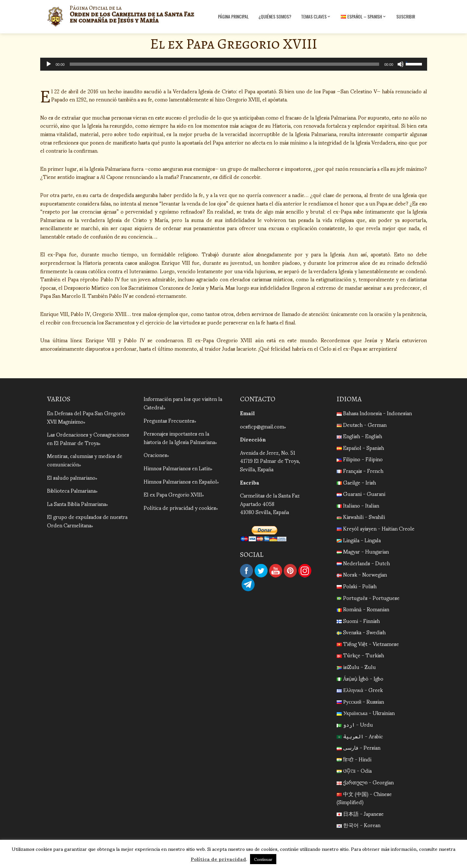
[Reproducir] (49, 64)
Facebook (246, 571)
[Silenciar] (401, 64)
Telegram (248, 584)
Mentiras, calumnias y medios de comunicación (85, 460)
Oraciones (155, 455)
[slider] (224, 64)
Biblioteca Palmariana (71, 490)
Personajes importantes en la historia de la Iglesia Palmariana (179, 437)
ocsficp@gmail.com (262, 426)
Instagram (305, 571)
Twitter (261, 571)
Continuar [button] (263, 859)
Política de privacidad (218, 859)
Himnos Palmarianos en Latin (177, 468)
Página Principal (233, 16)
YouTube (276, 571)
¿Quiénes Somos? (275, 16)
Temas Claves (316, 17)
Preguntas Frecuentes (169, 420)
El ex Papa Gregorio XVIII (173, 494)
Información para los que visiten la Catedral (183, 403)
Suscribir (406, 16)
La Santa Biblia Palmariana (77, 504)
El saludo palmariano (71, 477)
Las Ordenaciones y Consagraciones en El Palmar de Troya (88, 438)
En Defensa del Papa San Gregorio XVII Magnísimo (86, 417)
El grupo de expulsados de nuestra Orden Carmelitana (87, 521)
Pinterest (290, 571)
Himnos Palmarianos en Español (180, 481)
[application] (234, 64)
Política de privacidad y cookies (180, 507)
